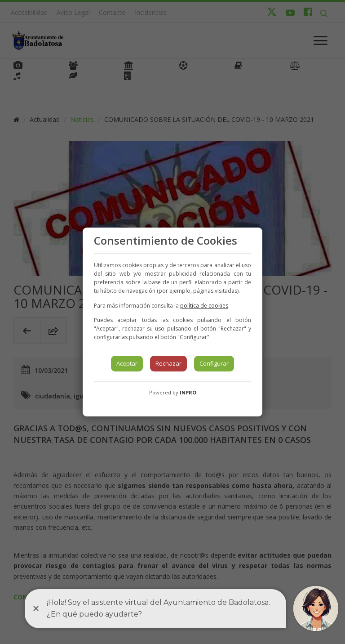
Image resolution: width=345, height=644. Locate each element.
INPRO (188, 392)
